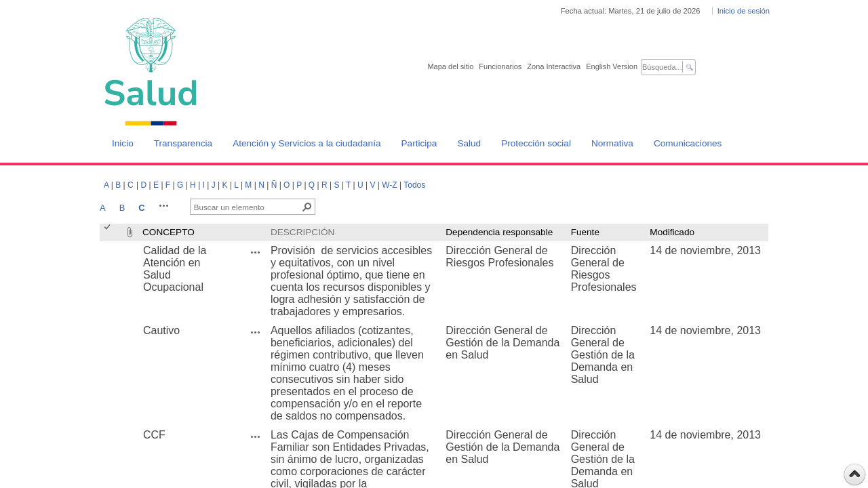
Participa (419, 143)
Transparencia (183, 143)
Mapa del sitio (450, 66)
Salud (469, 143)
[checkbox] (108, 232)
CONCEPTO (169, 232)
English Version (612, 66)
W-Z (389, 185)
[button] (164, 205)
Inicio (123, 143)
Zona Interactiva (554, 66)
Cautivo (161, 330)
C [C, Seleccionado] (141, 208)
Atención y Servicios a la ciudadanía (307, 143)
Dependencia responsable (499, 232)
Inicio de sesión (744, 11)
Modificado (672, 232)
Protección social (536, 143)
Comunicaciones (688, 143)
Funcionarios (500, 66)
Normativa (612, 143)
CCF (154, 435)
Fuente (585, 232)
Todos (414, 185)
